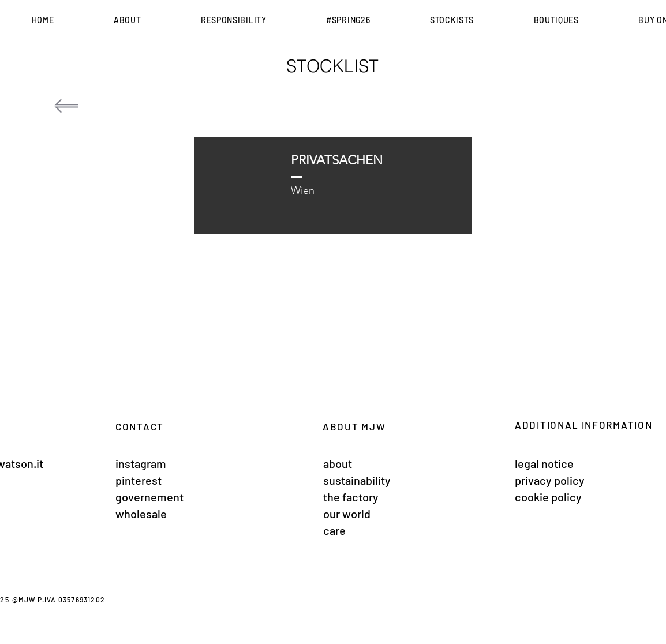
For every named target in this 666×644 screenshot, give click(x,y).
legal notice (544, 463)
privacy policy (550, 480)
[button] (127, 20)
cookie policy (548, 497)
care (334, 530)
